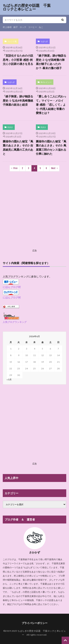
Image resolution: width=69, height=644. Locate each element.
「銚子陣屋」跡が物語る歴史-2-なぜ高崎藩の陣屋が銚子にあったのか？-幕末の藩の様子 (51, 62)
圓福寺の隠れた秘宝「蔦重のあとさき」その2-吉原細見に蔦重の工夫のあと (18, 148)
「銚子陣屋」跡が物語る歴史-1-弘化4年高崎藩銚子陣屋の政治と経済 (18, 100)
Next (53, 168)
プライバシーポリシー (35, 623)
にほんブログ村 (12, 287)
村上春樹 (7, 27)
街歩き (10, 127)
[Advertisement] (34, 213)
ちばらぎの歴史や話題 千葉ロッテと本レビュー (27, 7)
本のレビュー (46, 82)
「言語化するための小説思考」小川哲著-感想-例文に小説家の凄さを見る (18, 60)
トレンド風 (12, 41)
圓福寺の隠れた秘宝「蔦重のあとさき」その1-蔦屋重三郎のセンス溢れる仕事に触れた (51, 148)
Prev (15, 168)
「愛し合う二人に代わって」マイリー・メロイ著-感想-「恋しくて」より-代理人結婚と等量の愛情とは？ (51, 105)
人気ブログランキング (15, 322)
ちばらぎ (44, 41)
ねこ (41, 27)
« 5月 (9, 380)
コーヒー (33, 27)
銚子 (16, 27)
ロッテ (23, 27)
